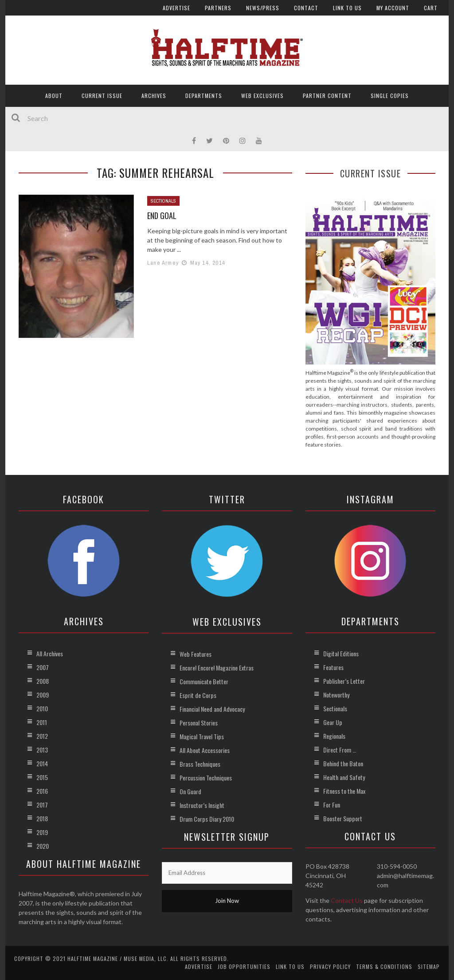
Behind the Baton (343, 763)
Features (333, 667)
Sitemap (429, 966)
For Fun (332, 805)
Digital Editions (341, 653)
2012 (42, 736)
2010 (42, 708)
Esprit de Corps (198, 695)
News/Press (263, 8)
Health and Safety (344, 777)
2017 (42, 805)
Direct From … (340, 750)
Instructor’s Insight (202, 805)
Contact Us (347, 900)
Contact (306, 8)
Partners (218, 8)
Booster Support (343, 818)
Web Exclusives (262, 96)
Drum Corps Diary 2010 (207, 819)
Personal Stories (199, 723)
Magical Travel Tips (202, 736)
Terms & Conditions (384, 966)
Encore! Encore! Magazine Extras (217, 668)
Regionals (334, 736)
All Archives (50, 653)
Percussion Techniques (206, 778)
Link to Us (347, 8)
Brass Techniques (200, 764)
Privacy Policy (330, 966)
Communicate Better (204, 681)
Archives (154, 96)
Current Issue (102, 96)
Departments (204, 96)
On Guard (190, 791)
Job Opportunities (244, 966)
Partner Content (327, 96)
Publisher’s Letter (344, 681)
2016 (42, 791)
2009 (43, 695)
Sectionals (163, 201)
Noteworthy (336, 695)
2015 (42, 777)
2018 (42, 818)
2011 (42, 722)
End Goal (162, 216)
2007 (43, 667)
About (54, 96)
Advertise (176, 8)
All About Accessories (205, 750)
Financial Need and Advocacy (212, 709)
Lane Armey (163, 263)
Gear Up (333, 722)
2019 (42, 832)
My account (393, 8)
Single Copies (390, 96)
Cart (431, 8)
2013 (42, 750)
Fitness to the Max (344, 791)
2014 (42, 763)
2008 (43, 681)
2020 (43, 846)
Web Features (196, 654)
